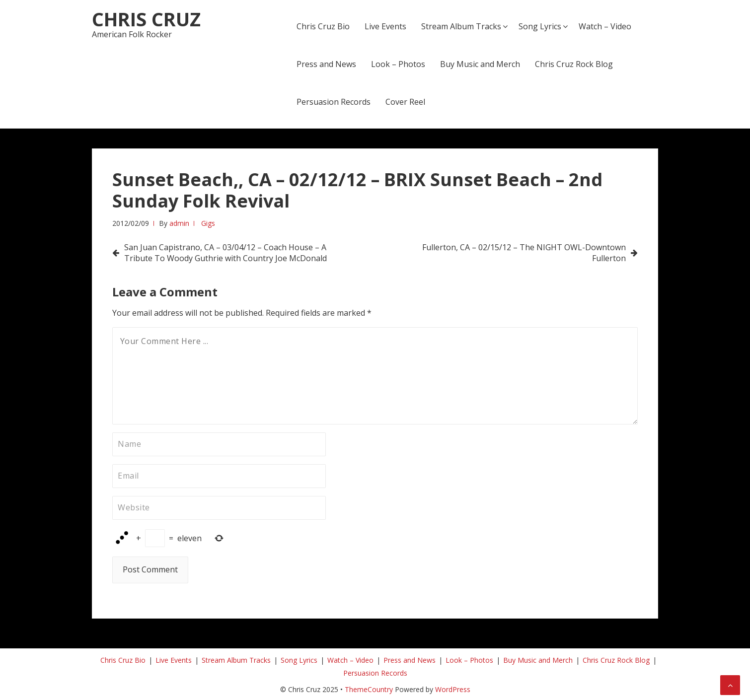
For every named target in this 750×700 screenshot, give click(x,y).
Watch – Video (605, 26)
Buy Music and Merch (480, 64)
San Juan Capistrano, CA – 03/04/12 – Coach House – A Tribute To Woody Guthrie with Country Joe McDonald (225, 253)
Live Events (385, 26)
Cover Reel (405, 102)
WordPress (453, 689)
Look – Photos (398, 64)
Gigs (208, 223)
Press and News (326, 64)
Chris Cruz (146, 19)
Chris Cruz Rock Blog (574, 64)
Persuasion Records (334, 102)
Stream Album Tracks (461, 26)
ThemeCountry (369, 689)
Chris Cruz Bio (323, 26)
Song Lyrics (540, 26)
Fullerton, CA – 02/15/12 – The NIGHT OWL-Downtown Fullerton (524, 253)
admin (179, 223)
